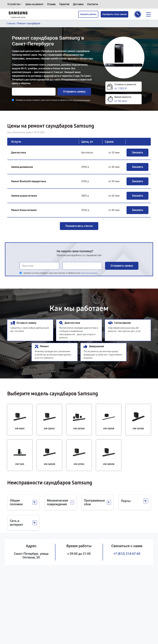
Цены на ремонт (34, 4)
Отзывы (51, 4)
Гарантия (64, 4)
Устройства (14, 4)
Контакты (93, 4)
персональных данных (81, 100)
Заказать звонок (88, 14)
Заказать (137, 152)
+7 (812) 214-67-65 (127, 554)
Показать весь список (79, 226)
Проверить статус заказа (114, 14)
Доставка (78, 4)
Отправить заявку (74, 92)
